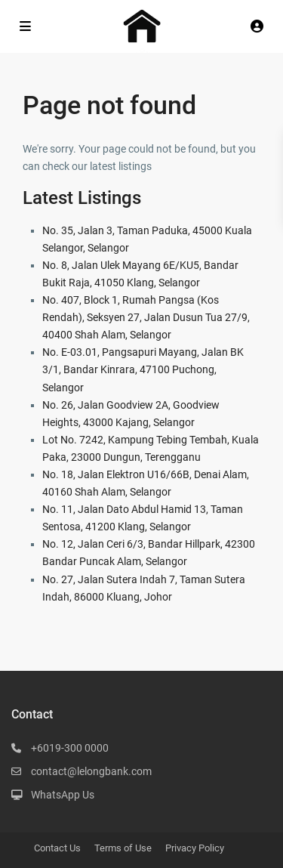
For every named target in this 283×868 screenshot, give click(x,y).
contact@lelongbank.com (91, 771)
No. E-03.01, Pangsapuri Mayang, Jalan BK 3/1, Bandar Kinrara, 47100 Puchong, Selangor (143, 369)
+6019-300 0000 (70, 748)
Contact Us (57, 848)
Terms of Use (123, 848)
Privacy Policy (195, 848)
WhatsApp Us (63, 795)
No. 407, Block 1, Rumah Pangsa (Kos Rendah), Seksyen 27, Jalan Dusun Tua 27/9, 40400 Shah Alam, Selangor (146, 317)
